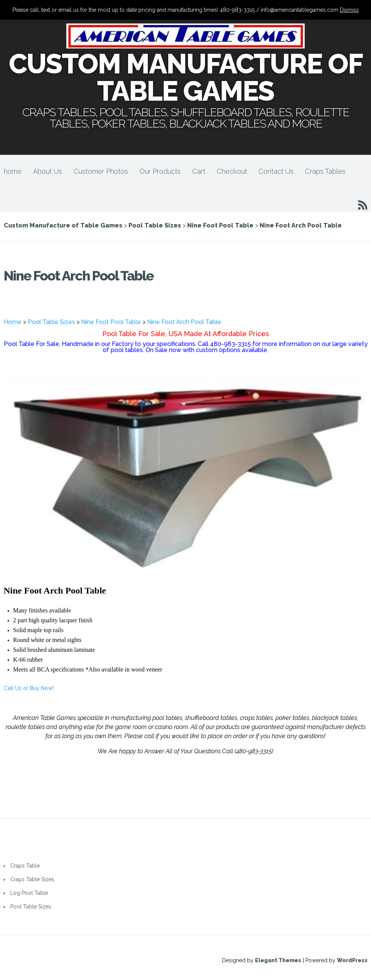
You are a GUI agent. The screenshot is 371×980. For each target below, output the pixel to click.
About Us (48, 171)
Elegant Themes (278, 960)
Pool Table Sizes (51, 322)
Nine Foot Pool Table (111, 322)
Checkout (232, 171)
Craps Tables (325, 171)
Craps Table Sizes (32, 879)
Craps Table (25, 866)
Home (13, 322)
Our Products (160, 171)
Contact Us (276, 171)
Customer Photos (101, 171)
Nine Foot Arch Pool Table (184, 322)
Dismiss (349, 10)
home (13, 171)
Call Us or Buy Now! (29, 688)
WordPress (352, 960)
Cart (199, 171)
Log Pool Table (29, 893)
